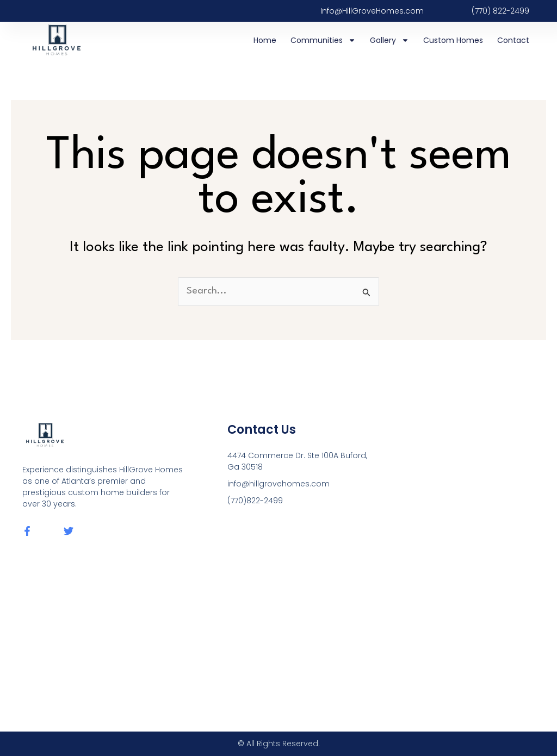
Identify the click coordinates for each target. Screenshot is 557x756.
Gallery (389, 40)
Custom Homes (453, 40)
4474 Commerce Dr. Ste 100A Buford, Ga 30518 (297, 461)
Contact (513, 40)
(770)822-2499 (255, 501)
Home (265, 40)
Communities (323, 40)
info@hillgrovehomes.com (278, 484)
